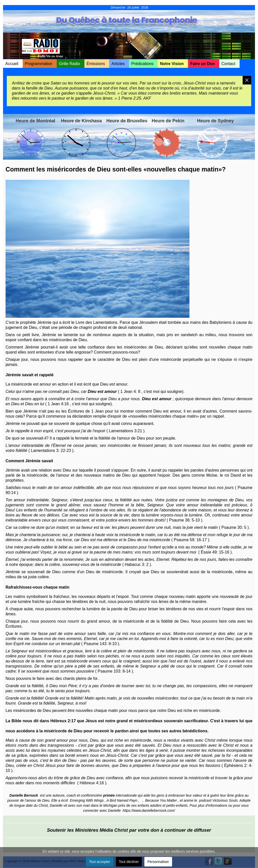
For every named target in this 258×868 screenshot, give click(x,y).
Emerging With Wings (87, 800)
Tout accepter (100, 862)
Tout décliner (129, 862)
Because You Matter (161, 800)
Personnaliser (158, 862)
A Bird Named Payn (122, 800)
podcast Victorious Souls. (219, 800)
